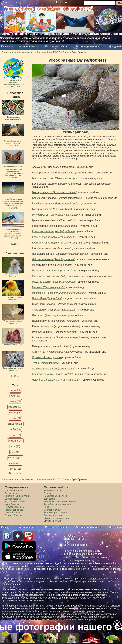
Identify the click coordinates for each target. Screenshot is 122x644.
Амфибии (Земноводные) (57, 504)
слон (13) (15, 452)
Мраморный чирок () (60, 293)
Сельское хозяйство (75, 545)
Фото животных (28, 46)
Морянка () (49, 287)
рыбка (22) (15, 429)
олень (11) (15, 469)
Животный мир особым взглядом (83, 554)
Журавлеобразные (15, 502)
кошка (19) (15, 435)
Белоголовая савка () (56, 178)
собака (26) (15, 413)
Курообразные (12, 504)
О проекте (69, 536)
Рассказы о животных (88, 46)
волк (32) (15, 396)
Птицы (47, 493)
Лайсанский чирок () (54, 259)
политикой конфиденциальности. (79, 620)
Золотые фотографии (55, 513)
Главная (6, 46)
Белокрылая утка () (55, 192)
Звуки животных (52, 521)
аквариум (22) (15, 424)
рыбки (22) (15, 418)
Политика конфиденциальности (82, 551)
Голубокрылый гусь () (58, 215)
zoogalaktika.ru (36, 606)
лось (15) (15, 446)
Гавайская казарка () (55, 204)
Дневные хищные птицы (18, 496)
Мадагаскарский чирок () (54, 282)
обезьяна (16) (15, 441)
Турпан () (46, 363)
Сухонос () (47, 357)
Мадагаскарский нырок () (55, 276)
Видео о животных (54, 515)
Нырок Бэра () (47, 298)
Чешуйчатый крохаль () (56, 380)
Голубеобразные (14, 490)
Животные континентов (56, 518)
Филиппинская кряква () (54, 369)
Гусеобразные (12, 493)
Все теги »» (15, 473)
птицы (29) (15, 401)
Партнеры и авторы (75, 539)
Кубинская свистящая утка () (61, 243)
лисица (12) (15, 463)
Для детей (115, 46)
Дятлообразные (13, 499)
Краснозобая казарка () (54, 237)
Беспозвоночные (53, 510)
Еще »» (15, 244)
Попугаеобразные (14, 507)
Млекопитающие (53, 490)
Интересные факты (56, 46)
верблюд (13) (15, 458)
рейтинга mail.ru (96, 579)
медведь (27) (15, 407)
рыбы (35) (15, 390)
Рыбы (47, 507)
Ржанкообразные (14, 510)
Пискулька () (49, 315)
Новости (68, 542)
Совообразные (13, 513)
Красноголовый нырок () (53, 231)
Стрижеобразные (14, 515)
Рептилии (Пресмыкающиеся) (60, 502)
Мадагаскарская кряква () (54, 271)
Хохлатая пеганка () (53, 374)
